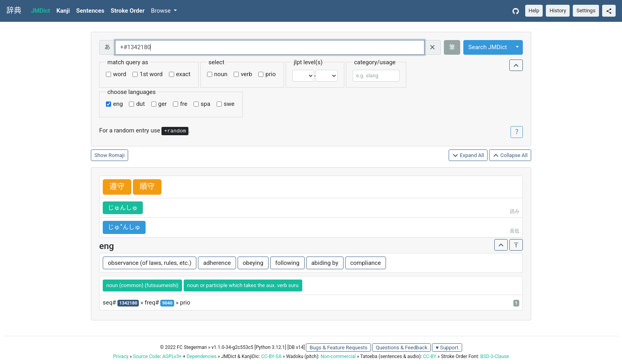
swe (229, 104)
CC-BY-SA (271, 356)
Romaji (117, 155)
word (120, 74)
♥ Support (447, 348)
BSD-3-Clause (495, 356)
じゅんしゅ (123, 208)
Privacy (121, 356)
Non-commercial (338, 356)
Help (534, 11)
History (558, 11)
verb (247, 74)
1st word (151, 74)
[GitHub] (516, 11)
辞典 (14, 11)
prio (271, 74)
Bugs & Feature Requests (338, 348)
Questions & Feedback (401, 348)
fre (184, 104)
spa (205, 104)
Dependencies (201, 356)
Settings (586, 11)
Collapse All (510, 156)
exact (183, 74)
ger (162, 104)
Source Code (146, 356)
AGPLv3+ (172, 356)
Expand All (468, 156)
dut (140, 104)
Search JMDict (488, 47)
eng (118, 104)
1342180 (128, 303)
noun (221, 74)
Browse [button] (161, 11)
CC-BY (430, 356)
